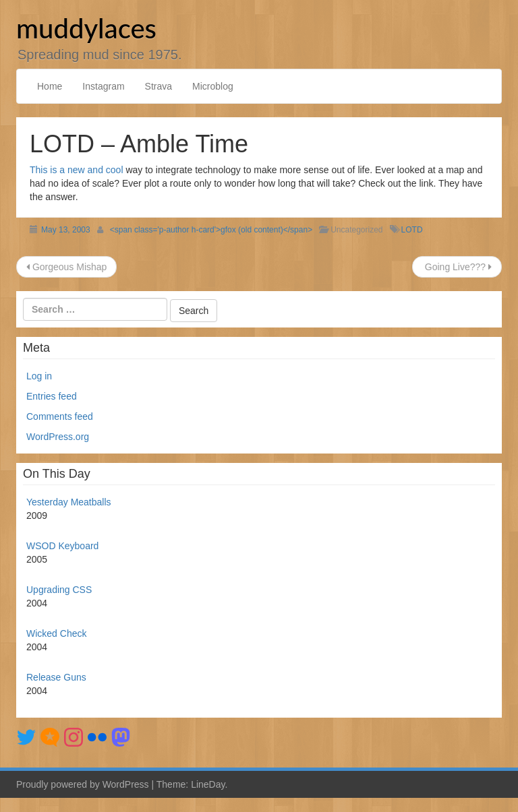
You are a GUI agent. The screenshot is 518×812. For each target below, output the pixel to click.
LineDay (208, 784)
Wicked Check (56, 633)
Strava (159, 86)
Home (50, 86)
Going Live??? (457, 267)
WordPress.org (58, 437)
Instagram (103, 86)
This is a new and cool (77, 170)
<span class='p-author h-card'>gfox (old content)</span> (211, 230)
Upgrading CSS (59, 590)
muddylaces (86, 28)
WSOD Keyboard (62, 546)
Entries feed (52, 396)
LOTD (412, 230)
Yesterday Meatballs (69, 502)
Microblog (213, 86)
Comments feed (60, 416)
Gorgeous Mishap (66, 267)
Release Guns (56, 677)
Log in (39, 376)
